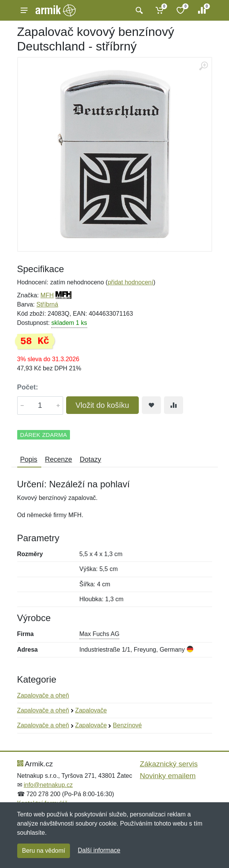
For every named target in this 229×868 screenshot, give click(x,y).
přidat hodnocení (131, 282)
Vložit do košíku (102, 405)
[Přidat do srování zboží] (174, 405)
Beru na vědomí (44, 851)
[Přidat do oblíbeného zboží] (151, 405)
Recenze (59, 459)
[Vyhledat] (138, 10)
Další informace (99, 850)
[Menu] (24, 10)
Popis (29, 459)
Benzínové (127, 725)
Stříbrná (47, 304)
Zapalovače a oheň (43, 695)
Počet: (28, 387)
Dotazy (91, 459)
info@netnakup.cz (48, 785)
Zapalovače (91, 710)
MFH (47, 295)
